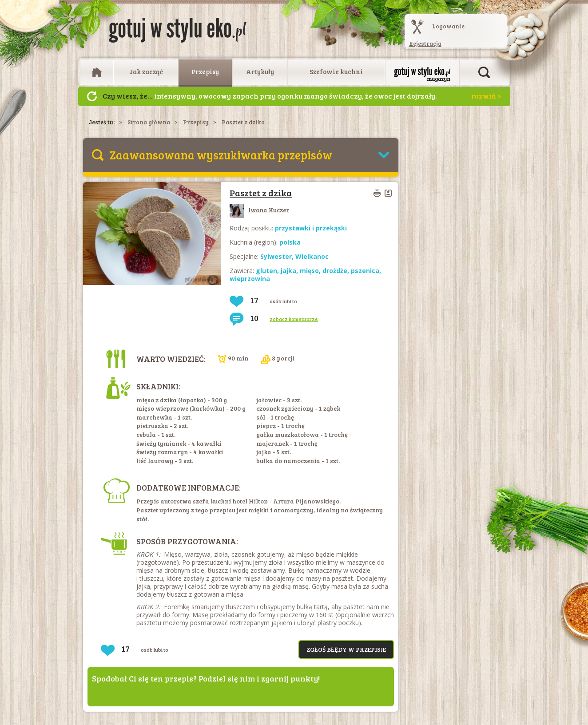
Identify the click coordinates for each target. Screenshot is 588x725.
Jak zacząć (146, 71)
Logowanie (448, 26)
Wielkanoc (312, 256)
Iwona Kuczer (259, 210)
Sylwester (276, 256)
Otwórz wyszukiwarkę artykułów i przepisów (484, 72)
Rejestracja (425, 44)
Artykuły (260, 71)
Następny (92, 96)
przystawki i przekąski (311, 228)
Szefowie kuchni (336, 71)
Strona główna (149, 122)
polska (290, 242)
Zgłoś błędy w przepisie (346, 649)
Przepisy (205, 71)
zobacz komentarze (294, 319)
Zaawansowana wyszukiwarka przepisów (221, 155)
